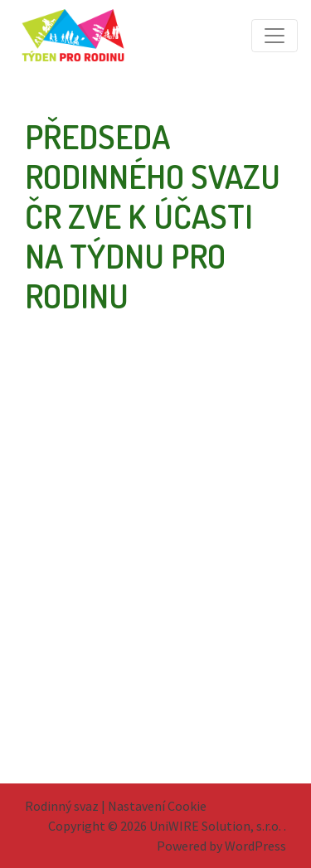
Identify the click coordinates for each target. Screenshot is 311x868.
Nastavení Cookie (157, 806)
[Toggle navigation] (275, 36)
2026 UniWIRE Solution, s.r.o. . (203, 826)
